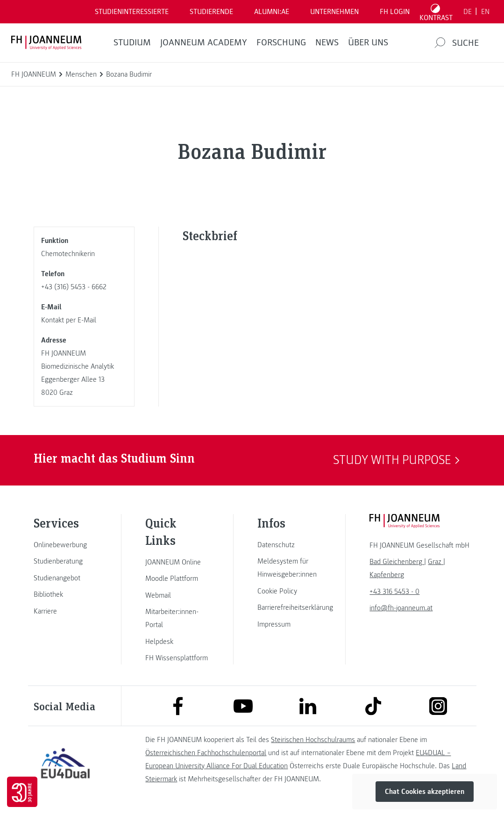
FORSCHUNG (281, 43)
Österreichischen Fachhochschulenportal (206, 753)
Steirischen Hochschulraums (313, 740)
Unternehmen (334, 12)
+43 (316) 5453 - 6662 (74, 287)
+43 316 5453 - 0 (394, 592)
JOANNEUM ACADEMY (204, 43)
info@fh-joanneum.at (401, 608)
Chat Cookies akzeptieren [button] (425, 792)
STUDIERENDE (211, 12)
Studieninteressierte (132, 12)
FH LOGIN (395, 12)
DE (468, 12)
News (327, 43)
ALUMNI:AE (272, 12)
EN (485, 12)
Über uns (368, 43)
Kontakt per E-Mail (69, 320)
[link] (65, 545)
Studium (132, 43)
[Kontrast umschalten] (436, 12)
